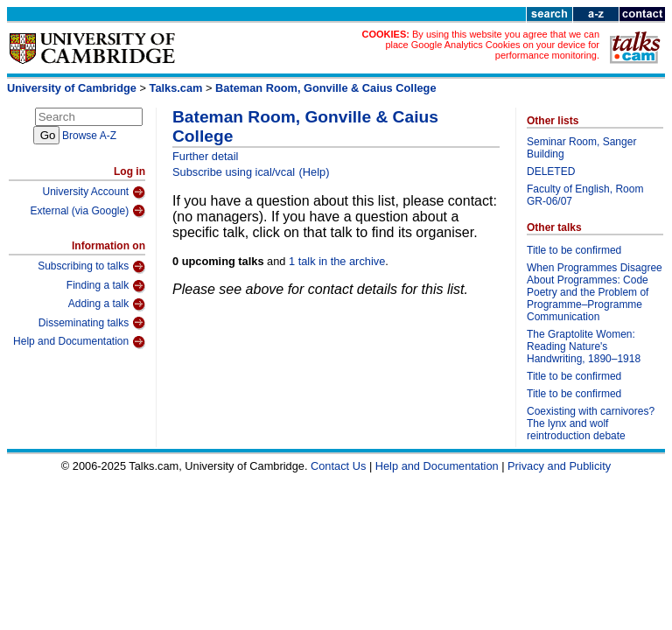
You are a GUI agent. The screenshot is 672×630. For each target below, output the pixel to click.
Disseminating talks (92, 323)
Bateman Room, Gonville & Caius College (325, 88)
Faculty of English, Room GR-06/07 (585, 195)
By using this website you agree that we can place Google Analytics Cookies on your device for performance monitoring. (492, 45)
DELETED (551, 171)
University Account (94, 192)
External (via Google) (87, 211)
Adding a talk (107, 304)
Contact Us (338, 466)
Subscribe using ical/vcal (234, 172)
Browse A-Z (89, 136)
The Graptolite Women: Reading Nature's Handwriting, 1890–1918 (584, 346)
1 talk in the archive (337, 261)
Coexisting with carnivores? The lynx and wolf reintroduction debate (591, 423)
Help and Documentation (79, 342)
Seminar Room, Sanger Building (581, 148)
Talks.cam (176, 88)
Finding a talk (106, 286)
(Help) (315, 172)
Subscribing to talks (91, 267)
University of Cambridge (72, 88)
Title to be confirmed (574, 250)
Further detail (205, 156)
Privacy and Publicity (559, 466)
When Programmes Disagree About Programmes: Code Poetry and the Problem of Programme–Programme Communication (595, 292)
